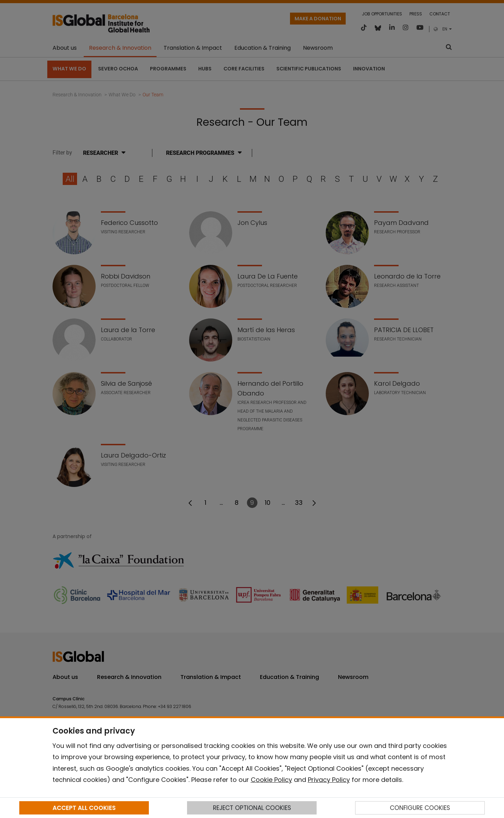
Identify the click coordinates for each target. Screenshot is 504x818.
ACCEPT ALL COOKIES (84, 808)
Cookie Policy (271, 780)
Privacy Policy (329, 780)
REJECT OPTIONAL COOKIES (252, 808)
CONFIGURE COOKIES (420, 808)
